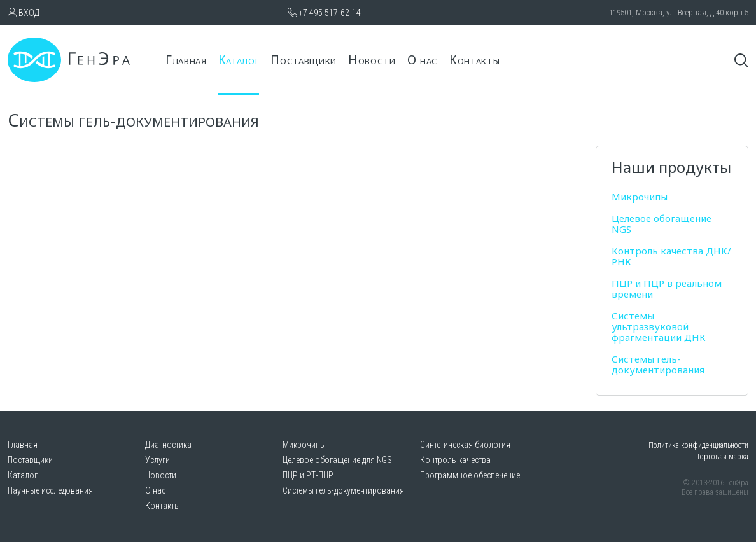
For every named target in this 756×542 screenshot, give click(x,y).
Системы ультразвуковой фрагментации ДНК (659, 326)
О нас (423, 60)
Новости (372, 60)
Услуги (157, 460)
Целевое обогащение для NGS (337, 460)
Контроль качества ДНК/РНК (671, 256)
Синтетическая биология (465, 445)
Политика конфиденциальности (698, 445)
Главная (186, 60)
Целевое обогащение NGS (661, 224)
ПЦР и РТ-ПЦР (308, 475)
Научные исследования (50, 490)
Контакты (474, 60)
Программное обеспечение (470, 475)
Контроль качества (455, 460)
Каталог (239, 60)
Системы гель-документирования (658, 364)
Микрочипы (640, 197)
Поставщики (304, 60)
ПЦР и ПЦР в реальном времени (667, 288)
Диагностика (168, 445)
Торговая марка (722, 457)
